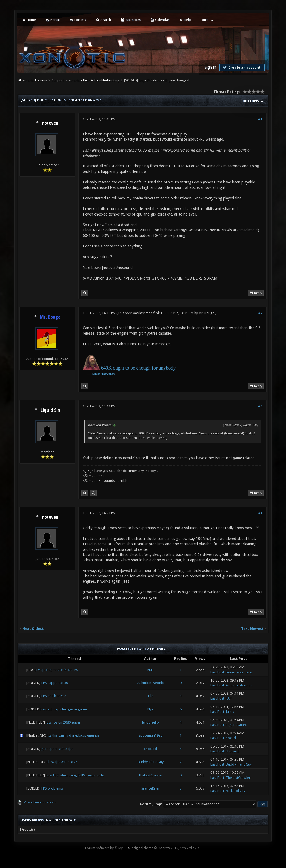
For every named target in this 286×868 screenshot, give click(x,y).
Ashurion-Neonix (151, 683)
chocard (151, 749)
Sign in (210, 67)
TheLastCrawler (150, 775)
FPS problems (52, 788)
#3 (260, 406)
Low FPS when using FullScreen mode (75, 775)
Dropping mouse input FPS (57, 670)
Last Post (217, 672)
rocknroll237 (236, 791)
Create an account (241, 67)
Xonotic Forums (35, 80)
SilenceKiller (150, 788)
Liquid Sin (50, 410)
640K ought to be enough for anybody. (139, 368)
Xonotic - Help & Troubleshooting (94, 80)
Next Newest (252, 629)
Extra (204, 20)
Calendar (160, 20)
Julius (230, 712)
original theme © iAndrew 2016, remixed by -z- (166, 848)
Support (58, 80)
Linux (96, 374)
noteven (50, 123)
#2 (260, 313)
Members (130, 20)
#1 (260, 119)
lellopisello (150, 722)
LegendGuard (237, 725)
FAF (229, 698)
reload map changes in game (64, 709)
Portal (53, 20)
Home (29, 20)
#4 (260, 513)
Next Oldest (33, 629)
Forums (77, 20)
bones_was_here (239, 672)
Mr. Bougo (207, 313)
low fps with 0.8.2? (63, 762)
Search (103, 20)
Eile (151, 696)
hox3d (231, 738)
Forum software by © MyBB (106, 848)
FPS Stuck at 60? (54, 696)
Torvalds (108, 374)
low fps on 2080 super (63, 722)
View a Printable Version (41, 802)
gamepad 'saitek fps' (58, 749)
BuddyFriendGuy (151, 762)
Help (185, 20)
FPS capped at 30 (55, 683)
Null (150, 670)
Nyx (150, 709)
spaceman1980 (151, 735)
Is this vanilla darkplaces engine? (74, 735)
